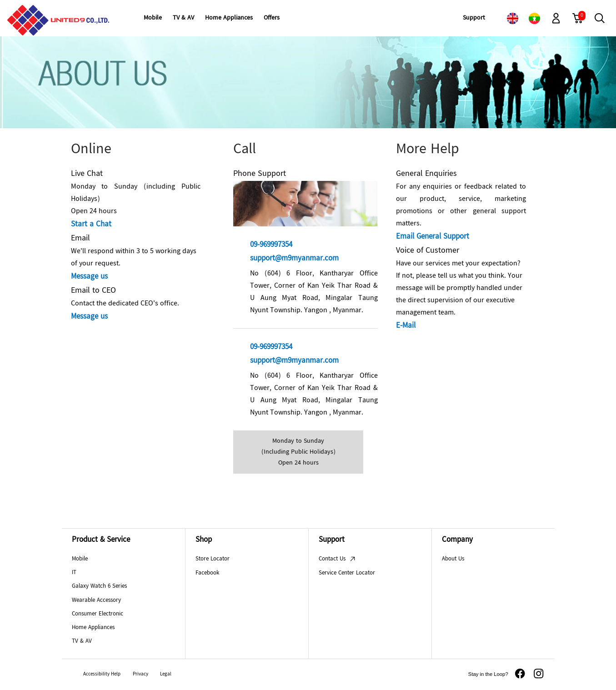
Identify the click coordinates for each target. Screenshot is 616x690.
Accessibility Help (102, 674)
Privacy (140, 674)
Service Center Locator (347, 573)
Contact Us (337, 559)
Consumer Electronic (98, 614)
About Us (453, 559)
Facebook (207, 573)
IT (74, 573)
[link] (512, 18)
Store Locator (213, 559)
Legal (166, 674)
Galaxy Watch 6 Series (99, 586)
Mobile (80, 559)
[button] (556, 18)
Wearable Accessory (96, 600)
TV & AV (82, 641)
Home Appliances (93, 628)
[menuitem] (153, 18)
